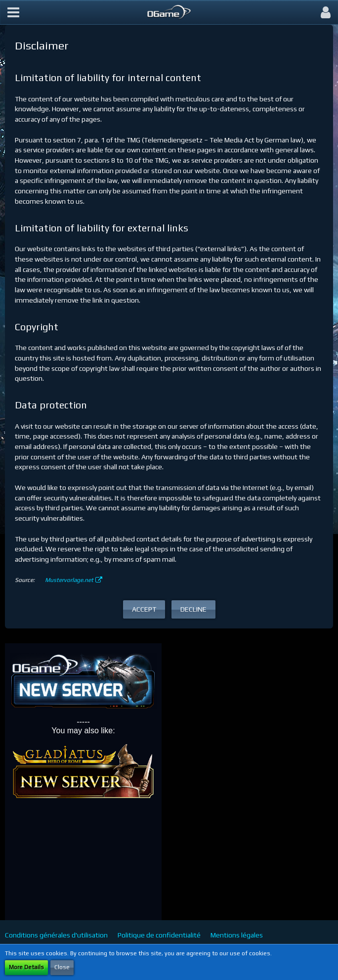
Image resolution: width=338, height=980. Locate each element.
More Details (26, 967)
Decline (193, 609)
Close (62, 967)
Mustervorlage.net (69, 580)
